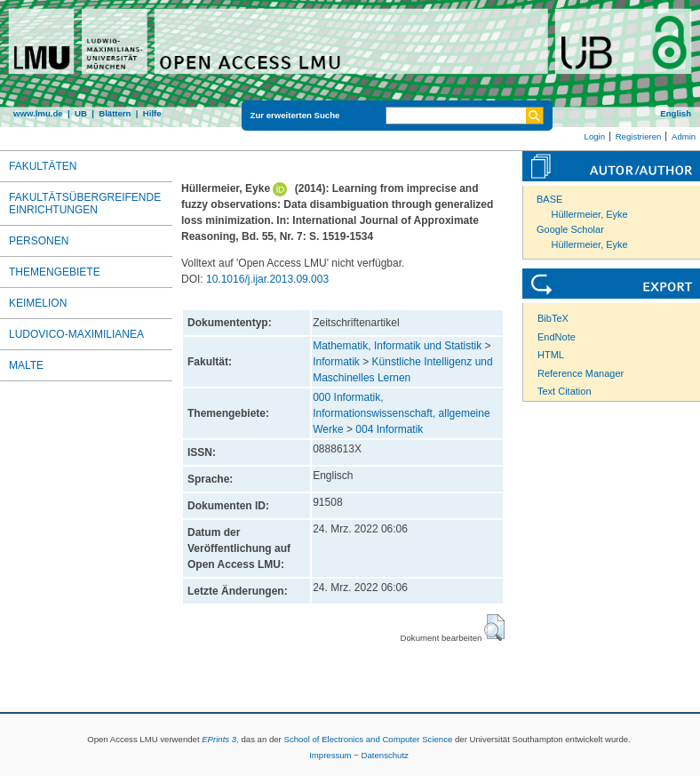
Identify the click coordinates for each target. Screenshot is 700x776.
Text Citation (565, 391)
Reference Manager (581, 373)
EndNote (557, 337)
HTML (551, 355)
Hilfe (152, 113)
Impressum (330, 755)
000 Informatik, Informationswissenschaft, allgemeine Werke (401, 413)
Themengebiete (55, 272)
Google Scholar (570, 229)
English (676, 113)
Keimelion (38, 303)
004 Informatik (389, 429)
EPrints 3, (220, 739)
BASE (549, 199)
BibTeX (553, 318)
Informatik (336, 362)
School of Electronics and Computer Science (368, 739)
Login (595, 136)
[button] (494, 628)
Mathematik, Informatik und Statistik (397, 346)
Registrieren (639, 136)
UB (81, 113)
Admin (684, 136)
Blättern (115, 113)
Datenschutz (385, 755)
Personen (39, 241)
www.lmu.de (38, 113)
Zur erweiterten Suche (295, 115)
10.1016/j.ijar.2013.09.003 (267, 279)
